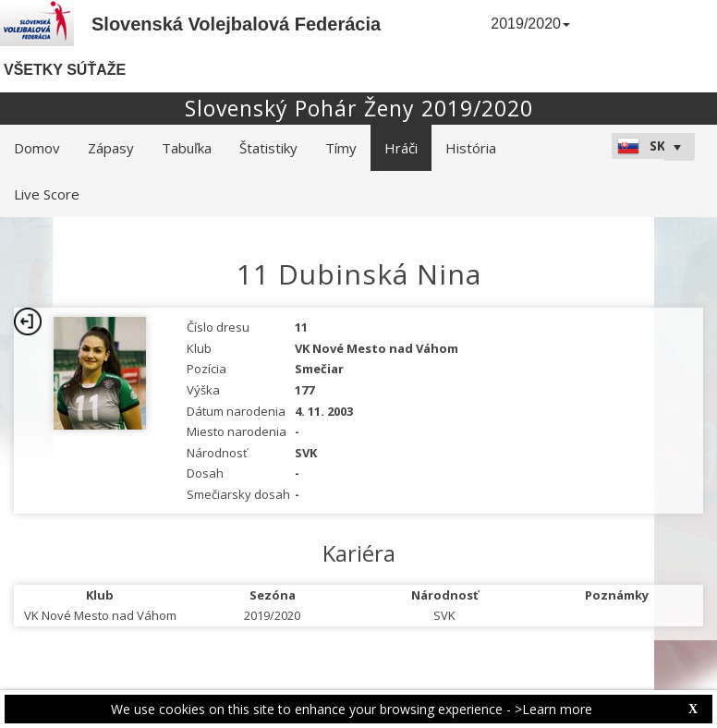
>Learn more (553, 709)
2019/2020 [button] (530, 24)
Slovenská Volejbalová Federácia (236, 24)
